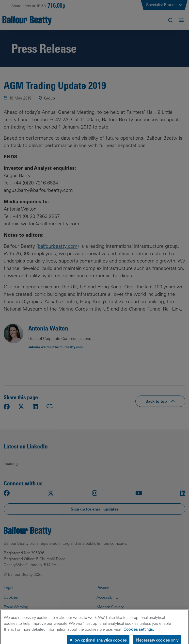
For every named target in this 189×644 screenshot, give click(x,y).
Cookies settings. (139, 632)
